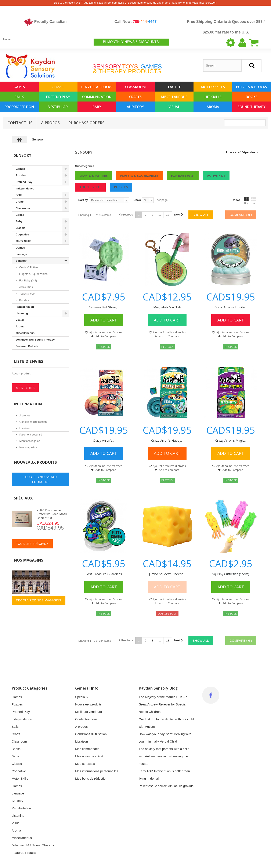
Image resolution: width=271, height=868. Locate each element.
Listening (22, 313)
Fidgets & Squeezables (139, 175)
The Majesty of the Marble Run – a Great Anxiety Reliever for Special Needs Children (163, 704)
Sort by (83, 200)
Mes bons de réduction (91, 778)
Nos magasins (28, 447)
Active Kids (216, 175)
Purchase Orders (86, 123)
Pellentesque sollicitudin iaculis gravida (166, 786)
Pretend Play (58, 97)
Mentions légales (29, 441)
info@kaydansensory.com (201, 3)
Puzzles (121, 187)
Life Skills (213, 97)
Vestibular (58, 107)
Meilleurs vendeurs (88, 712)
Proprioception (19, 107)
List (254, 200)
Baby (97, 107)
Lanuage (21, 254)
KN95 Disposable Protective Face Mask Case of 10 (52, 514)
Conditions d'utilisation (33, 422)
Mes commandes (87, 749)
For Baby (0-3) (183, 175)
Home (7, 39)
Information (28, 404)
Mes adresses (85, 764)
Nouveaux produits (35, 462)
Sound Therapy (252, 107)
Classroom (135, 87)
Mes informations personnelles (97, 771)
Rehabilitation (25, 307)
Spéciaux (23, 498)
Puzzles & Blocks (97, 87)
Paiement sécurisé (30, 435)
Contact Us (20, 123)
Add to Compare (106, 336)
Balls (19, 97)
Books (252, 97)
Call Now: (135, 22)
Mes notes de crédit (89, 756)
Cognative (22, 234)
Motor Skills (213, 87)
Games (19, 87)
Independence (25, 188)
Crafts (135, 97)
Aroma (213, 107)
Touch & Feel (90, 187)
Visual (174, 107)
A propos (50, 123)
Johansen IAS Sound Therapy (35, 340)
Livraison (25, 428)
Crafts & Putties (93, 175)
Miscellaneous (174, 97)
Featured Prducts (27, 346)
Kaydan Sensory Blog (158, 688)
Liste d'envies (28, 361)
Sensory (21, 261)
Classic (58, 87)
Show (137, 200)
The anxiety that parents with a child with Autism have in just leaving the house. (164, 756)
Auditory (135, 107)
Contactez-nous (86, 719)
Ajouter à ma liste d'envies (105, 332)
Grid (246, 200)
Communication (97, 97)
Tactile (174, 87)
